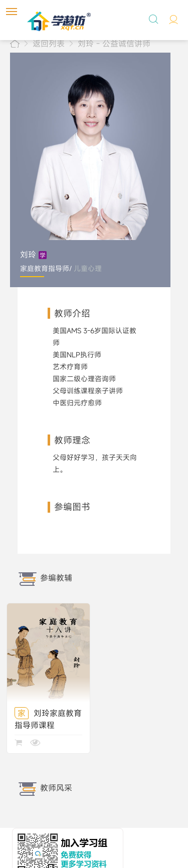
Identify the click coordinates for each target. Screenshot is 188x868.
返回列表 (49, 44)
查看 (35, 746)
